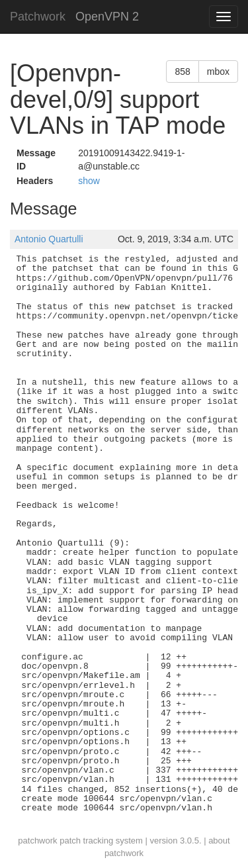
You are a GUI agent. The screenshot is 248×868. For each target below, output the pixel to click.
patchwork (37, 841)
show (89, 181)
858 (182, 72)
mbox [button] (218, 72)
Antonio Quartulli (49, 239)
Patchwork (38, 17)
